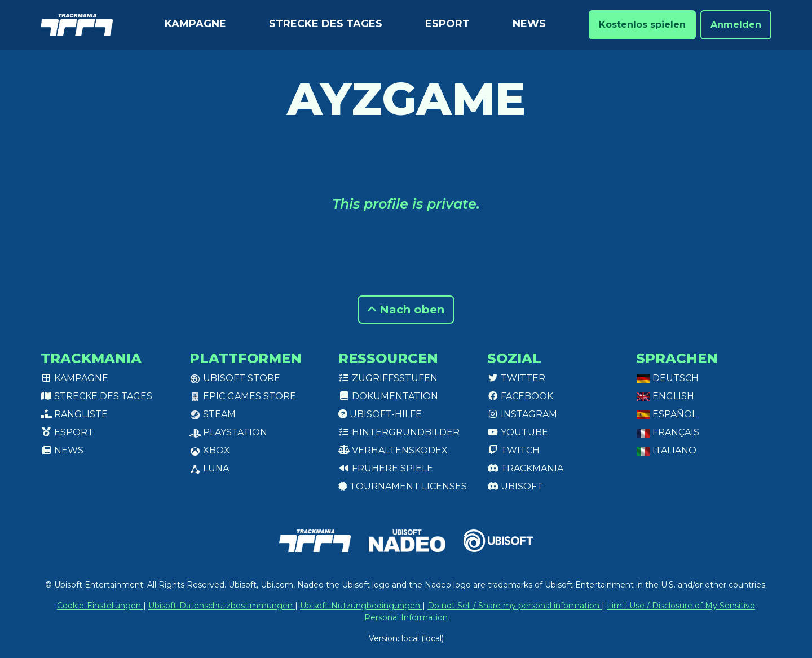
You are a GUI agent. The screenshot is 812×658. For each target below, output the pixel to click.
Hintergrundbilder (399, 432)
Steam (213, 414)
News (529, 24)
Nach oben (406, 310)
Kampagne (195, 24)
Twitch (513, 450)
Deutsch (667, 378)
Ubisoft (515, 486)
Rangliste (74, 414)
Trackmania (525, 468)
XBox (210, 450)
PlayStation (228, 432)
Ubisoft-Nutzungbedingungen (361, 606)
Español (667, 414)
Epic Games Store (243, 396)
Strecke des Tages (326, 24)
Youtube (518, 432)
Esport (447, 24)
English (665, 396)
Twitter (516, 378)
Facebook (520, 396)
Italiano (666, 450)
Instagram (522, 414)
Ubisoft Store (235, 378)
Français (668, 432)
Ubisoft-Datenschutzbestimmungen (222, 606)
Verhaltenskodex (393, 450)
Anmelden (736, 25)
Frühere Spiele (386, 468)
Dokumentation (388, 396)
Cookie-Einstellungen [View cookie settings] (100, 606)
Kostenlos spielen (642, 25)
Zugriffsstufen (388, 378)
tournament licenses (403, 486)
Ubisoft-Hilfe (380, 414)
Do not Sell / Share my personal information (515, 606)
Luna (209, 468)
